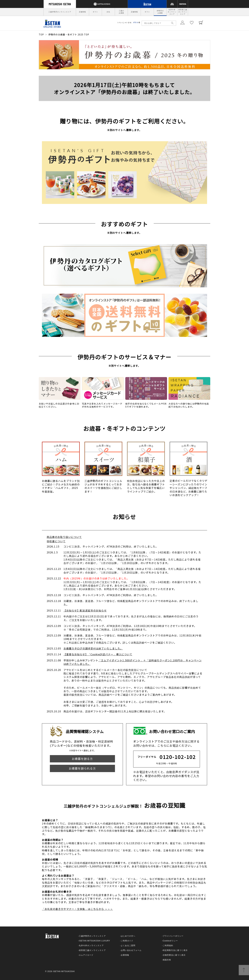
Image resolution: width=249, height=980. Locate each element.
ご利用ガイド (127, 941)
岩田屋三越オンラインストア (183, 12)
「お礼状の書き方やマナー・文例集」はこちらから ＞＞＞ (77, 909)
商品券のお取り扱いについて (64, 537)
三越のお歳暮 (121, 12)
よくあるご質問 (128, 946)
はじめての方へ (128, 936)
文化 (108, 12)
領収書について (56, 541)
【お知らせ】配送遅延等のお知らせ (85, 610)
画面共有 (167, 960)
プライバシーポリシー (173, 936)
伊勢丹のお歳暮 (160, 12)
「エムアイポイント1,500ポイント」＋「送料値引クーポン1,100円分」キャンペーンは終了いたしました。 (133, 662)
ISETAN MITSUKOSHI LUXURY (94, 941)
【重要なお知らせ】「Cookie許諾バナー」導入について (98, 654)
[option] (61, 469)
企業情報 (125, 955)
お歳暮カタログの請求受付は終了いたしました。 (93, 648)
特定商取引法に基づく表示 (175, 950)
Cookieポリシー (170, 941)
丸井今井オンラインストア (172, 12)
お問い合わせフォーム (131, 950)
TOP (41, 34)
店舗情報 (82, 12)
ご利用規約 (168, 946)
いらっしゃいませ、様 (129, 22)
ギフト (95, 12)
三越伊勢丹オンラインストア (60, 12)
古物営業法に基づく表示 (174, 955)
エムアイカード (86, 955)
